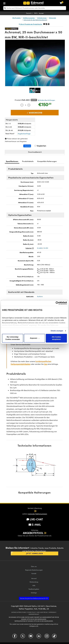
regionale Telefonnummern (38, 514)
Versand (34, 578)
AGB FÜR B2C (44, 612)
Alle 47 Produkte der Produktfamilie (31, 24)
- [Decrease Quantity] (22, 105)
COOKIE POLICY (31, 612)
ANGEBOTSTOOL (33, 533)
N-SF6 (46, 248)
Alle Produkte (16, 18)
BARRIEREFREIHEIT (34, 614)
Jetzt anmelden (34, 553)
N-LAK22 (40, 248)
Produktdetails (28, 161)
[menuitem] (12, 3)
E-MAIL (35, 525)
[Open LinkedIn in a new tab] (39, 637)
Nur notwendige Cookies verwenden (13, 338)
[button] (46, 24)
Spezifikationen (12, 161)
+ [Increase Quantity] (29, 105)
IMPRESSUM (52, 612)
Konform (40, 296)
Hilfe (34, 585)
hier (46, 364)
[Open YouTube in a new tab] (31, 637)
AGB (38, 612)
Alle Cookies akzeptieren (56, 338)
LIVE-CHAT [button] (35, 519)
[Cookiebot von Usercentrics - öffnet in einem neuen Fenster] (57, 303)
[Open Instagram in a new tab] (47, 637)
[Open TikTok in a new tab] (54, 637)
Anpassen (34, 338)
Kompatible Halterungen (47, 161)
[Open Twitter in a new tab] (23, 637)
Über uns (34, 566)
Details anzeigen (57, 331)
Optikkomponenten (29, 18)
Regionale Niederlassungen (34, 570)
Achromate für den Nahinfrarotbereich (35, 20)
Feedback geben (34, 589)
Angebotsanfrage (24, 134)
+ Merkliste (27, 146)
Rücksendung (34, 582)
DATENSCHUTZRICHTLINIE (19, 612)
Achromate (53, 18)
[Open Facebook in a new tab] (15, 637)
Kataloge (34, 593)
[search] (35, 8)
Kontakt (41, 13)
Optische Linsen (42, 18)
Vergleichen (40, 146)
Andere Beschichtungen (47, 100)
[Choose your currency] (36, 13)
